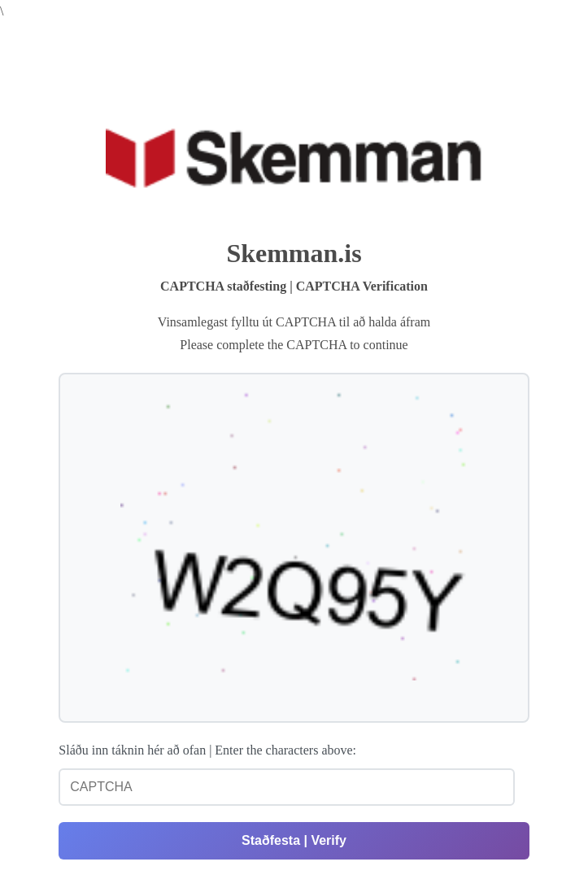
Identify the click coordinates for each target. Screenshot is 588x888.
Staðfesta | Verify (294, 840)
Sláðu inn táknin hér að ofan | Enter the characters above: (207, 750)
